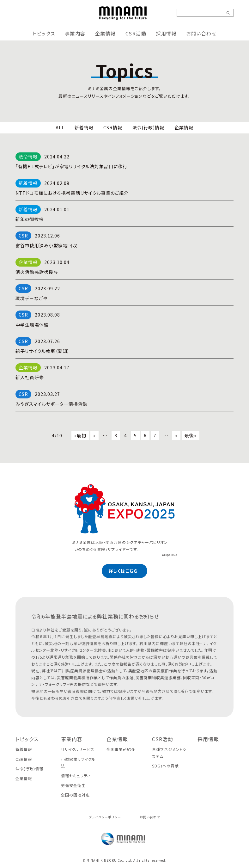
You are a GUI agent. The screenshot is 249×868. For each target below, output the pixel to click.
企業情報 (106, 33)
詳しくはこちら (123, 571)
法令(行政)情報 (149, 127)
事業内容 (75, 33)
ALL (60, 127)
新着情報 (84, 127)
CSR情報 (113, 127)
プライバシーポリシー (105, 817)
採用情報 (166, 33)
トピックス (44, 33)
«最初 (80, 435)
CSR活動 (136, 33)
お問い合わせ (201, 33)
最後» (191, 435)
